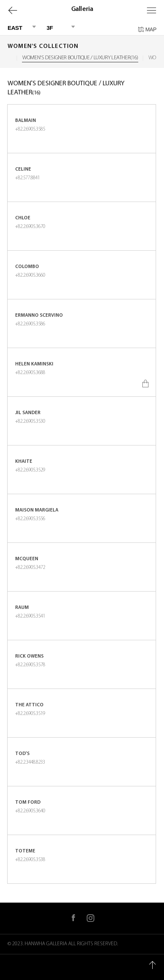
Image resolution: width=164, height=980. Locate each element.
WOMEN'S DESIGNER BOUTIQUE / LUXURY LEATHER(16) (80, 58)
